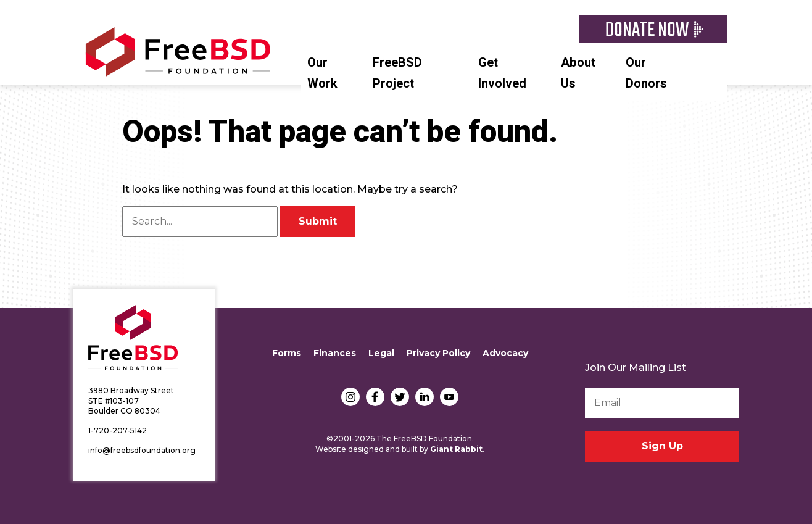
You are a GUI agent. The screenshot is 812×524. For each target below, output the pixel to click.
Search (721, 61)
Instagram (350, 397)
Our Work (322, 73)
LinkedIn (425, 397)
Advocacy (505, 353)
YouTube (449, 397)
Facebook (375, 397)
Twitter (400, 397)
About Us (578, 73)
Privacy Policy (438, 353)
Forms (287, 353)
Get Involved (502, 73)
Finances (335, 353)
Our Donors (646, 73)
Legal (381, 353)
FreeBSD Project (397, 73)
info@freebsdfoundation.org (142, 450)
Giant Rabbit (456, 449)
